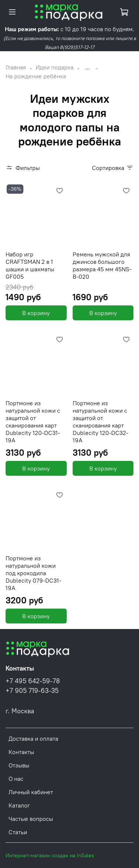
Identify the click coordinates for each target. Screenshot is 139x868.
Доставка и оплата (33, 738)
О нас (16, 779)
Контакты (21, 752)
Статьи (18, 832)
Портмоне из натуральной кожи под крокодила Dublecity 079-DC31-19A (33, 573)
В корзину (36, 313)
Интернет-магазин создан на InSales (50, 855)
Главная (16, 67)
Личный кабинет (31, 792)
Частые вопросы (31, 819)
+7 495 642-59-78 (33, 681)
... (87, 67)
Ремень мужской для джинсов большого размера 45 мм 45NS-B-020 (102, 265)
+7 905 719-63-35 (32, 691)
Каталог (19, 805)
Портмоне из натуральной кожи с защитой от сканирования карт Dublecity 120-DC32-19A (100, 422)
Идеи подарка (54, 67)
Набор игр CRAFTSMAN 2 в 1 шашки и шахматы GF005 (30, 265)
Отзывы (19, 765)
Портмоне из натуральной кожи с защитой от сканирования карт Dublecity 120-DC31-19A (33, 422)
